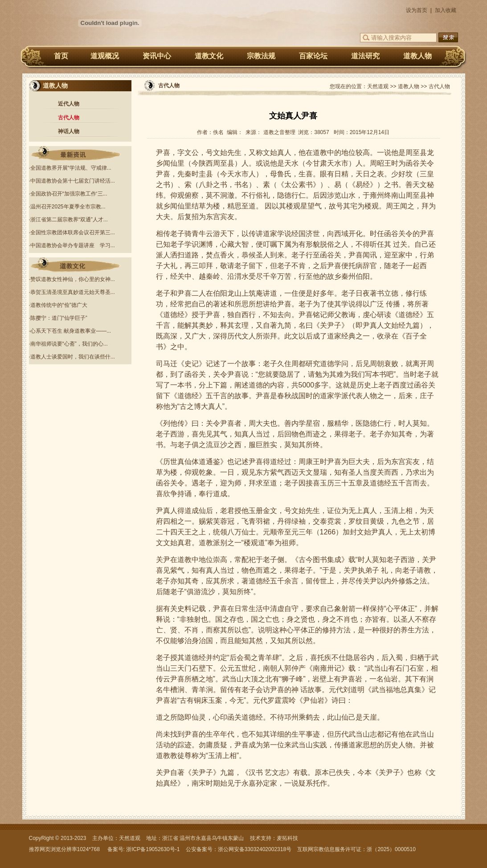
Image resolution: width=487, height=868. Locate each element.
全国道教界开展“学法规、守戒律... (71, 168)
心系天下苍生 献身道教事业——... (71, 331)
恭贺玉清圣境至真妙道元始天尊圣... (73, 292)
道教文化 (209, 56)
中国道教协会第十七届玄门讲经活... (73, 181)
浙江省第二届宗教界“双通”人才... (69, 220)
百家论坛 (313, 56)
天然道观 (378, 86)
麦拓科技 (287, 838)
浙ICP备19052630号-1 (153, 849)
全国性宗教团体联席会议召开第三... (73, 232)
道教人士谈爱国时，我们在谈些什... (73, 357)
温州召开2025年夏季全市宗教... (68, 207)
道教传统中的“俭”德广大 (59, 305)
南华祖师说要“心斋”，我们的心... (69, 344)
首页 (61, 56)
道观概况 (105, 56)
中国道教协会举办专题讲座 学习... (73, 245)
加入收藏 (446, 10)
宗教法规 (261, 56)
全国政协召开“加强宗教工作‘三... (69, 194)
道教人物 (417, 56)
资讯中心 (157, 56)
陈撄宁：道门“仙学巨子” (59, 318)
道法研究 (365, 56)
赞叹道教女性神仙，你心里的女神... (73, 279)
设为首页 (417, 10)
